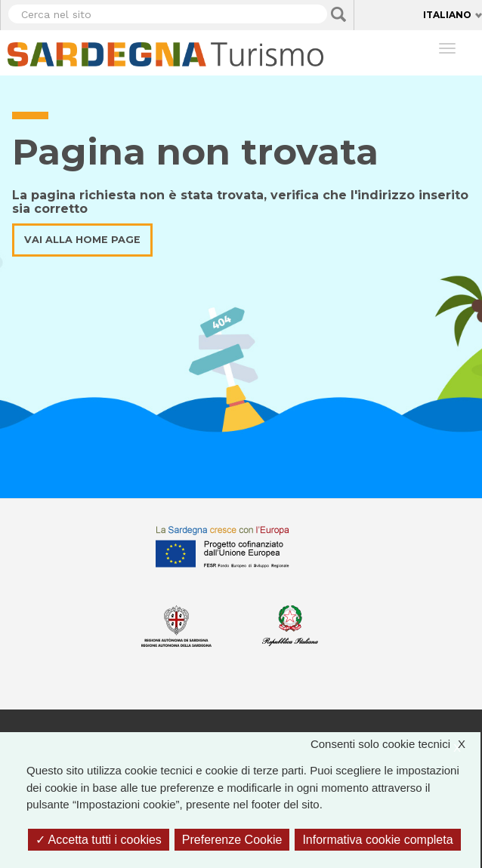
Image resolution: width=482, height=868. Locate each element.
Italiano (447, 15)
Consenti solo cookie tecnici (395, 745)
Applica (338, 14)
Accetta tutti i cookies (99, 840)
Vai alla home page (82, 240)
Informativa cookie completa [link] (377, 840)
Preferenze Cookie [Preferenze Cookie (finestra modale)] (232, 840)
